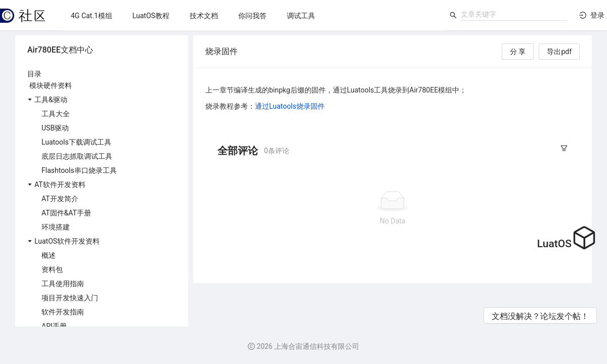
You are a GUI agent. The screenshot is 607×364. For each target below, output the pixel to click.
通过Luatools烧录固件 (290, 106)
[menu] (252, 15)
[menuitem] (92, 16)
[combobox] (514, 14)
